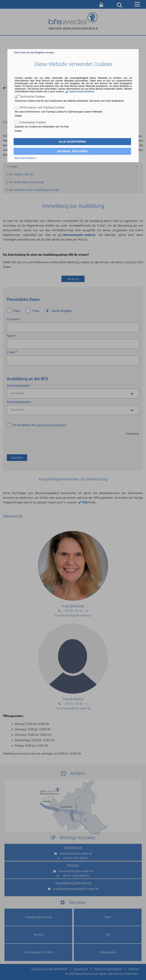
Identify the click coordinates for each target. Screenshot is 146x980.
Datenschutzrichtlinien (82, 92)
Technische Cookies (32, 97)
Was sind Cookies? (25, 158)
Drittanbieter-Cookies (33, 122)
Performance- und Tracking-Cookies (42, 107)
